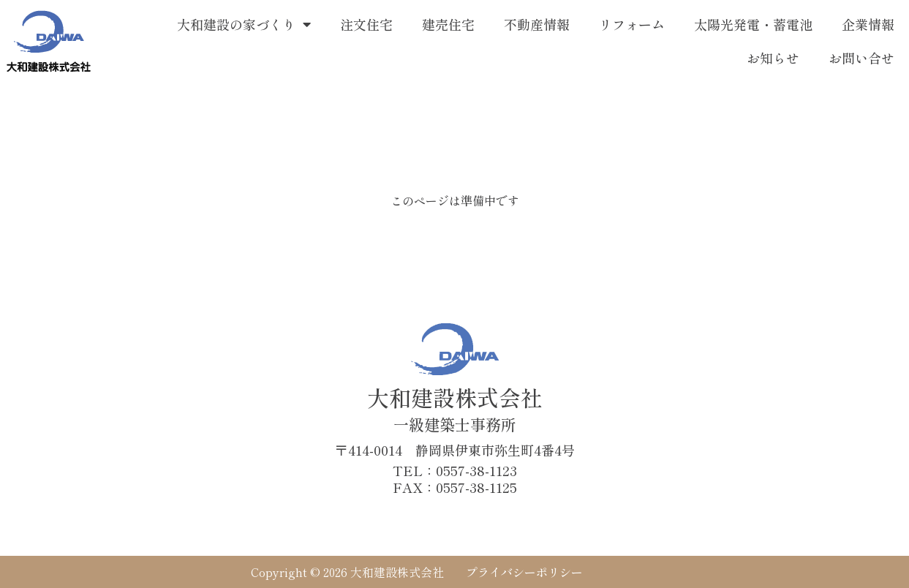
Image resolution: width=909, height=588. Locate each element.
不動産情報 (537, 24)
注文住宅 (366, 24)
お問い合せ (861, 58)
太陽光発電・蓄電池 (753, 24)
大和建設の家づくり (244, 24)
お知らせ (773, 58)
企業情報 (868, 24)
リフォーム (632, 24)
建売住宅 (448, 24)
